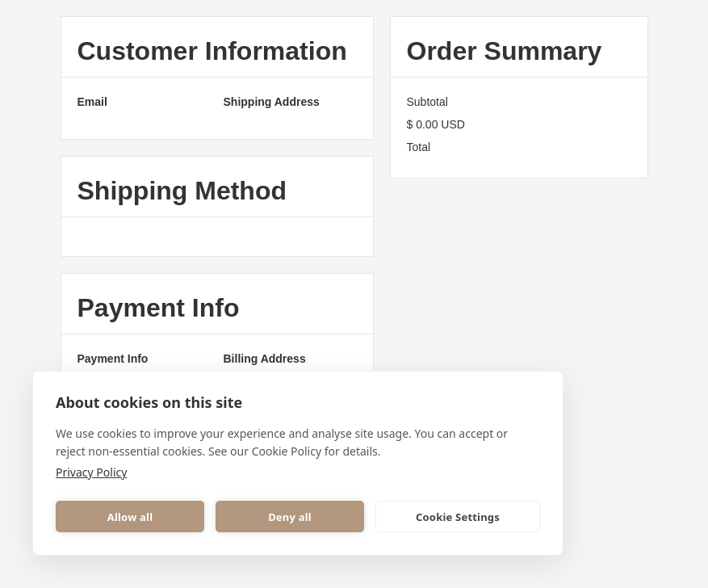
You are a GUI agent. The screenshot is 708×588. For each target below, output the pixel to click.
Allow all (130, 517)
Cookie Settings (458, 517)
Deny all (290, 517)
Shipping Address (272, 102)
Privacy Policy (91, 472)
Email (92, 102)
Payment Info (113, 359)
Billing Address (265, 359)
